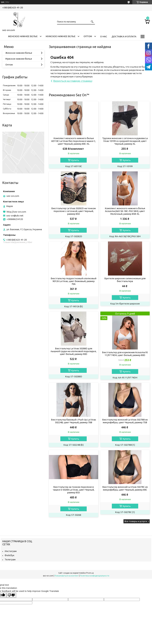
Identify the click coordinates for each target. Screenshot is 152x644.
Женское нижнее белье (23, 36)
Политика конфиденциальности (95, 576)
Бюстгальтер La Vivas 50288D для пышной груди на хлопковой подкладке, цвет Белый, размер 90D (74, 351)
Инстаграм (11, 551)
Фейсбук (10, 555)
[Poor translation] (11, 595)
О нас (104, 36)
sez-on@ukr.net (15, 216)
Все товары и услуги (136, 521)
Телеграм (10, 559)
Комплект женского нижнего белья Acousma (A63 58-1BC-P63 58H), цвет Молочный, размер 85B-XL (125, 211)
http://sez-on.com (16, 212)
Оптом (88, 36)
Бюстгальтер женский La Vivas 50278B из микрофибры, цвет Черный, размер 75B (125, 421)
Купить (75, 160)
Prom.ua (90, 573)
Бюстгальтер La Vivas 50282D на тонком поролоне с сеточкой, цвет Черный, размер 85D (74, 211)
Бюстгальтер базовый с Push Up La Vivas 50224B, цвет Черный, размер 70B (74, 421)
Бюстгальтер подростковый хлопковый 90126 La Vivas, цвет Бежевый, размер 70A (74, 281)
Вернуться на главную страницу (73, 81)
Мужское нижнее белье (61, 36)
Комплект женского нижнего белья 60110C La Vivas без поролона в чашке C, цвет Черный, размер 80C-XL (74, 141)
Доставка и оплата (124, 36)
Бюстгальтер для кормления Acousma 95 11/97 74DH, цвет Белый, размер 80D (125, 354)
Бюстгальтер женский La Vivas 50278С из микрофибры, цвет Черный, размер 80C (125, 488)
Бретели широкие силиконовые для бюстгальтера (125, 280)
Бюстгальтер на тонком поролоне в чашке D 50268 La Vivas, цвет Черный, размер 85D (74, 490)
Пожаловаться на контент (67, 576)
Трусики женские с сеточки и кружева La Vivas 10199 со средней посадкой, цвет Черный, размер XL (125, 141)
